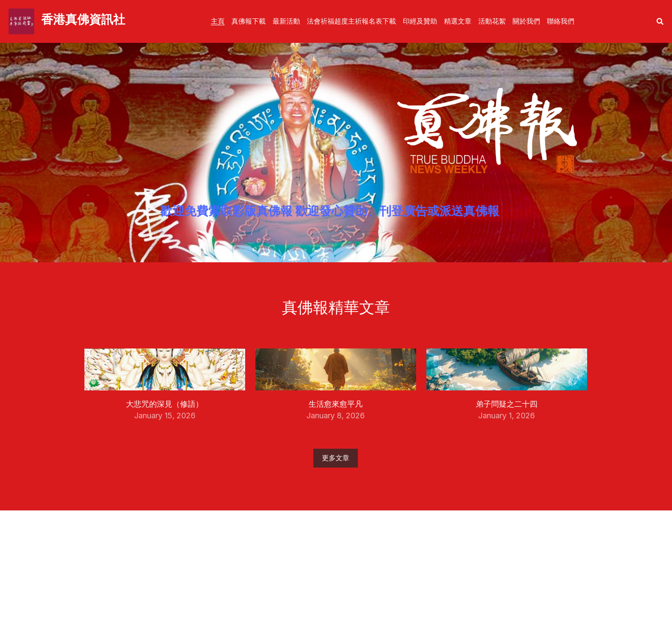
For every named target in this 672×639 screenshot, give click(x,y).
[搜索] (660, 21)
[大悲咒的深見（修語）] (165, 388)
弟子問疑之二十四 (507, 403)
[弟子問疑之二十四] (507, 388)
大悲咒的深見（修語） (165, 403)
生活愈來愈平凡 (336, 403)
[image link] (21, 21)
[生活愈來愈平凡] (336, 388)
